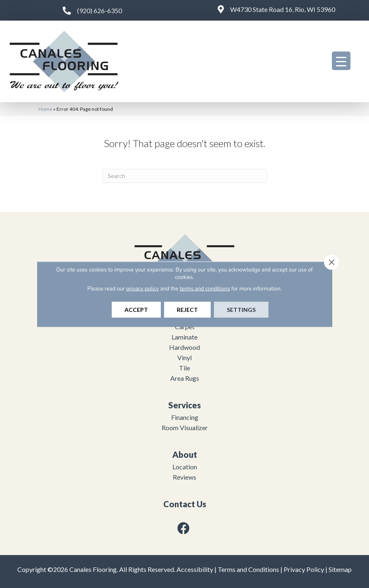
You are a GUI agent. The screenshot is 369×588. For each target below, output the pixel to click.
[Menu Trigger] (341, 61)
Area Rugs (185, 378)
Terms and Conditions (248, 569)
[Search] (185, 176)
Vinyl (184, 357)
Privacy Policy (304, 569)
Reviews (184, 477)
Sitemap (340, 569)
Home (45, 109)
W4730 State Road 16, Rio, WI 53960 (283, 9)
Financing (185, 417)
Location (185, 467)
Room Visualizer (185, 428)
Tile (184, 368)
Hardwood (184, 347)
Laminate (184, 337)
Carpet (185, 327)
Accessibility (195, 569)
